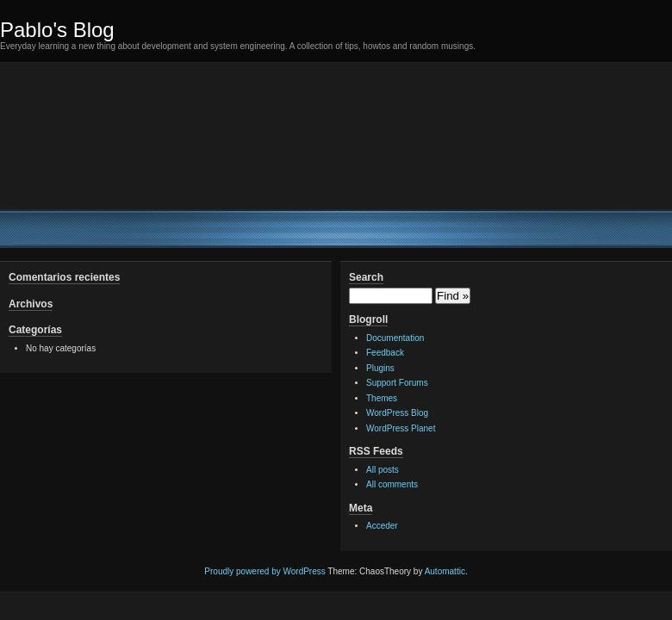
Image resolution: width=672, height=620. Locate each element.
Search (366, 277)
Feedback (385, 353)
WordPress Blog (397, 413)
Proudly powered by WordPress (264, 571)
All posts (383, 470)
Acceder (382, 526)
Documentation (395, 338)
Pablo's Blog (57, 30)
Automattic (445, 571)
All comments (392, 484)
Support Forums (397, 383)
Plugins (380, 368)
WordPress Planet (401, 428)
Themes (382, 398)
